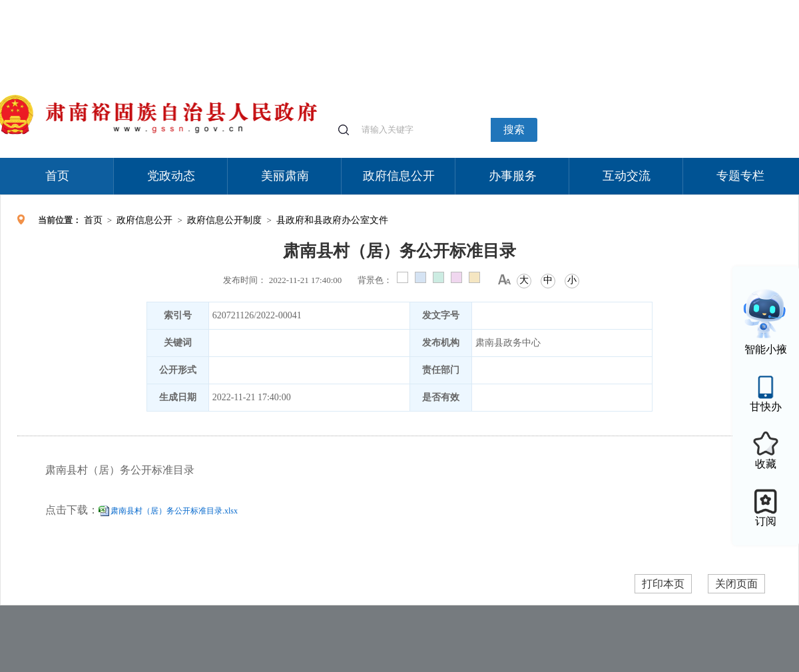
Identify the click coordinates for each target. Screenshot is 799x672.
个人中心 (586, 7)
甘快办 (766, 407)
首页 (57, 176)
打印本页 (663, 584)
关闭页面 (736, 584)
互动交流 (627, 176)
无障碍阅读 (700, 6)
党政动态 (171, 176)
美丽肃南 (285, 176)
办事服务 (513, 176)
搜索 (514, 130)
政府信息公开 (399, 176)
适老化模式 (641, 6)
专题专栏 (740, 176)
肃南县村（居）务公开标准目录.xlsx (174, 511)
